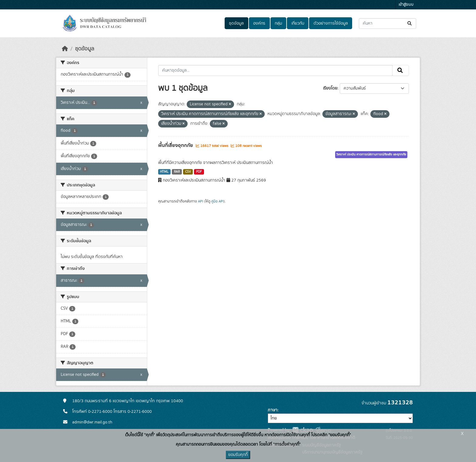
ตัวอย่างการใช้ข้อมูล (331, 23)
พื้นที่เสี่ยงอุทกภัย (176, 145)
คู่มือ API (218, 201)
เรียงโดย (330, 88)
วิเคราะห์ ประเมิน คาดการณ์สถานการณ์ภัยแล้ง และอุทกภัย (371, 155)
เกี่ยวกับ (298, 23)
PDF (199, 172)
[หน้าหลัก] (65, 49)
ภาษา (273, 410)
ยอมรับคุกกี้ (238, 455)
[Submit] (410, 24)
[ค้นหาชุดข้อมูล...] (388, 24)
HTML (164, 172)
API (201, 201)
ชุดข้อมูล (236, 23)
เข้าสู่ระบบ (406, 5)
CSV (188, 172)
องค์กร (259, 23)
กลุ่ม (278, 23)
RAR (177, 172)
